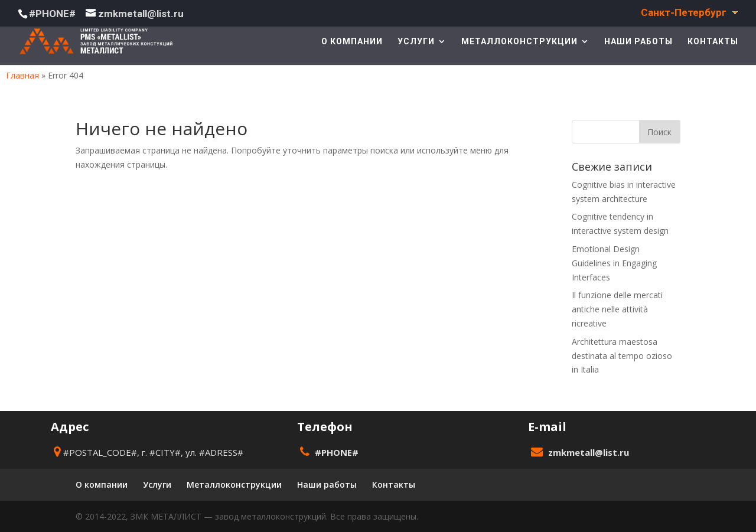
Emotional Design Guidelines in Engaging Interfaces (614, 263)
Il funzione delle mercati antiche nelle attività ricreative (617, 309)
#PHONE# (52, 14)
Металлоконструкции (519, 42)
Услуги (416, 42)
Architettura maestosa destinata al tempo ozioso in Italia (622, 356)
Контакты (713, 42)
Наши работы (638, 42)
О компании (352, 42)
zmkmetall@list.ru (589, 452)
